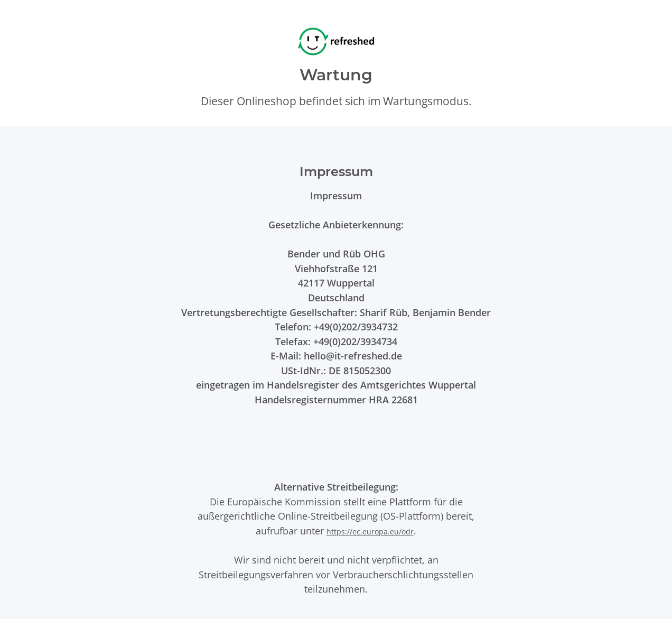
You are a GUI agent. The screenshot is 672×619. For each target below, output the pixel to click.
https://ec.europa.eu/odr (370, 532)
